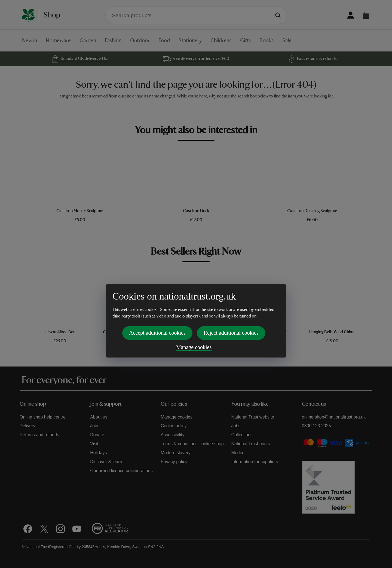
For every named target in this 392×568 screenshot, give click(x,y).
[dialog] (196, 284)
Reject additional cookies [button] (231, 296)
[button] (366, 15)
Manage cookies (194, 310)
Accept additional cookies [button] (157, 296)
